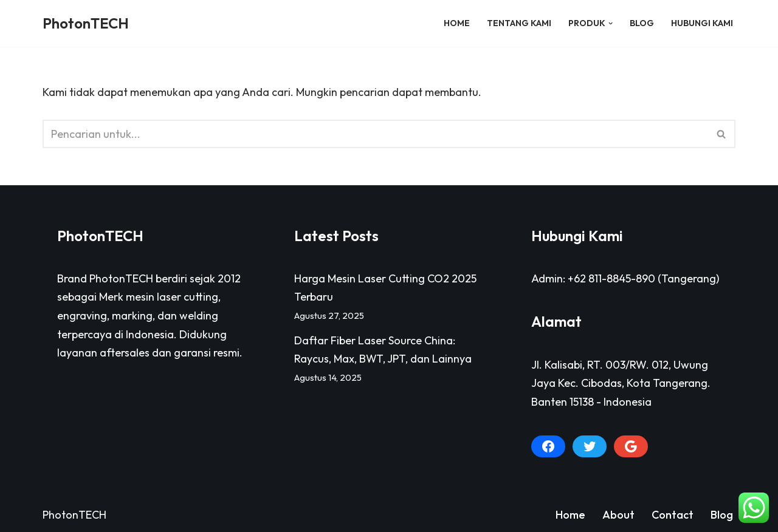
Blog (642, 23)
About (618, 515)
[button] (611, 23)
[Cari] (375, 134)
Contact (673, 515)
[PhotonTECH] (86, 23)
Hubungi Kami (702, 23)
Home (457, 23)
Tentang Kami (519, 23)
